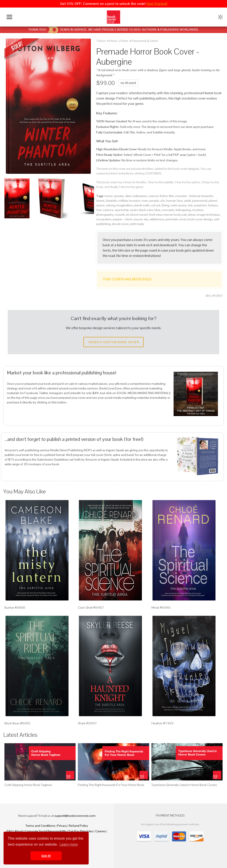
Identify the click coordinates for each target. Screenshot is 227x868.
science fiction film (161, 196)
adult (187, 201)
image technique (208, 215)
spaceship (122, 210)
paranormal (200, 201)
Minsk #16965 (161, 608)
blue (158, 210)
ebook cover (120, 224)
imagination (124, 205)
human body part (175, 215)
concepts (168, 210)
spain (134, 210)
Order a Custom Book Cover (113, 342)
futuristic (111, 201)
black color (146, 210)
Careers (101, 831)
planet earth (142, 205)
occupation (104, 219)
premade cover (176, 219)
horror (109, 196)
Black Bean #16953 (17, 723)
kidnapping (183, 210)
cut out (156, 205)
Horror (113, 41)
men (145, 201)
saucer (138, 219)
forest (100, 201)
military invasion (129, 201)
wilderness (157, 219)
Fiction (101, 41)
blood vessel (139, 215)
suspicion (200, 205)
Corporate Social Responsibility (46, 831)
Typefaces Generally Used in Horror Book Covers (184, 785)
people (154, 201)
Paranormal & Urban (145, 41)
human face (174, 201)
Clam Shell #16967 (91, 608)
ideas (192, 215)
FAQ (10, 831)
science (108, 210)
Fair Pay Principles (81, 831)
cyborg (110, 205)
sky (146, 219)
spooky (119, 196)
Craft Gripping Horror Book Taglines (28, 785)
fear (99, 210)
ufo (163, 201)
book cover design (200, 219)
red (190, 205)
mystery (198, 210)
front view (156, 215)
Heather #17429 (162, 723)
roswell (120, 215)
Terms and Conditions (40, 826)
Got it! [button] (46, 856)
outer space (178, 205)
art (127, 215)
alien (128, 196)
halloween (140, 196)
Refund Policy (78, 826)
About (19, 831)
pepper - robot (122, 219)
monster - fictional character (194, 196)
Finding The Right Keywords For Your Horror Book (111, 785)
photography (105, 215)
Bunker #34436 (15, 608)
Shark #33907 (87, 723)
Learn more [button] (69, 844)
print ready (137, 224)
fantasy (213, 205)
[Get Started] (157, 4)
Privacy (62, 826)
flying (165, 205)
